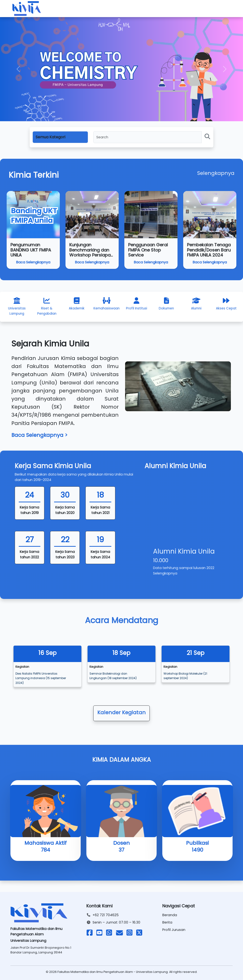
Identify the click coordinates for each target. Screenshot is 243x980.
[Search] (147, 137)
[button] (18, 69)
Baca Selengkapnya (33, 262)
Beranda (170, 915)
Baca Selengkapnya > (40, 435)
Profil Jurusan (174, 930)
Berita (167, 922)
